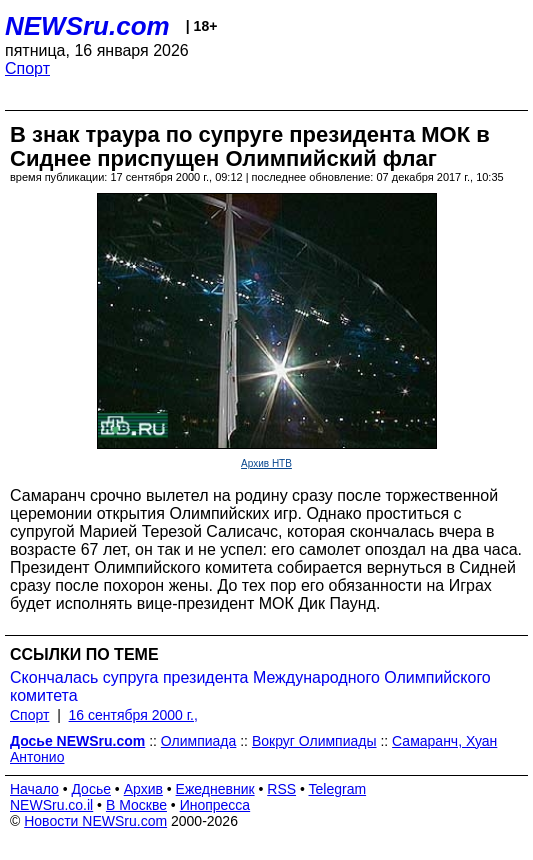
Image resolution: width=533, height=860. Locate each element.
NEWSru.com (87, 26)
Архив (143, 789)
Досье (91, 789)
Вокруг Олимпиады (314, 741)
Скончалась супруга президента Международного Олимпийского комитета (250, 686)
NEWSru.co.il (51, 805)
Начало (34, 789)
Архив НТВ (266, 463)
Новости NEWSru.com (95, 821)
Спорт (27, 68)
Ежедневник (215, 789)
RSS (281, 789)
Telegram (338, 789)
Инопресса (215, 805)
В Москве (136, 805)
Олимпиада (199, 741)
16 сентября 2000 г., (133, 715)
